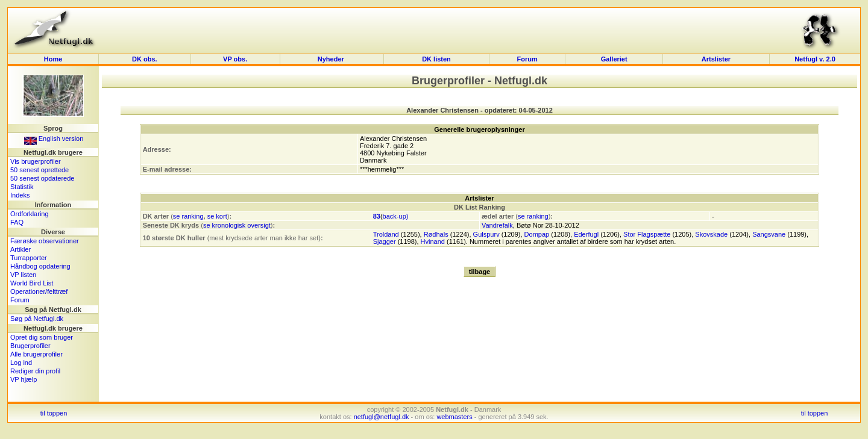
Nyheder (332, 59)
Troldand (386, 234)
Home (53, 59)
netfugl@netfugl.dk (382, 417)
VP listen (23, 275)
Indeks (20, 195)
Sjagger (385, 241)
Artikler (20, 249)
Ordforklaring (30, 214)
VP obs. (235, 59)
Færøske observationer (45, 241)
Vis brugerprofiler (36, 161)
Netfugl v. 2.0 (815, 59)
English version (54, 139)
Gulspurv (486, 234)
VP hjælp (24, 379)
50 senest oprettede (39, 170)
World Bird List (32, 283)
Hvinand (433, 241)
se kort (217, 216)
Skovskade (711, 234)
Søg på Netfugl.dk (37, 319)
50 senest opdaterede (42, 178)
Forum (527, 59)
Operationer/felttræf (39, 291)
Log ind (21, 363)
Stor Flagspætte (647, 234)
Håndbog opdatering (40, 266)
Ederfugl (586, 234)
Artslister (716, 59)
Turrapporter (29, 258)
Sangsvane (769, 234)
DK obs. (145, 59)
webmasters (454, 417)
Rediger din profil (35, 371)
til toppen (54, 413)
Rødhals (436, 234)
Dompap (537, 234)
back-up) (396, 216)
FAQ (17, 222)
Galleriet (614, 59)
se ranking (188, 216)
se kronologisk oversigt (237, 225)
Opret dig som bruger (42, 337)
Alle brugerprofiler (36, 354)
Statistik (22, 187)
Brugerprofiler (30, 346)
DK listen (436, 59)
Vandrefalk (497, 225)
